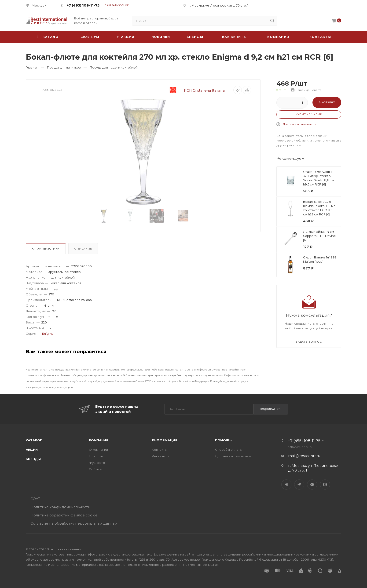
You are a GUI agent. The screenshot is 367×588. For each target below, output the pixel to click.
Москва (38, 5)
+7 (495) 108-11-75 (83, 5)
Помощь (223, 440)
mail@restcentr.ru (304, 456)
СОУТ (35, 499)
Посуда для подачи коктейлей (114, 67)
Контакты (320, 37)
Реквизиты (160, 456)
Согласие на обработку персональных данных (74, 523)
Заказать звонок (117, 5)
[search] (272, 21)
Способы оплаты (229, 450)
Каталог (34, 440)
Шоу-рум (90, 37)
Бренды (195, 37)
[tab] (47, 250)
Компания (278, 37)
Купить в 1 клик (309, 114)
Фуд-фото (97, 463)
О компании (98, 450)
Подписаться (271, 409)
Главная (32, 67)
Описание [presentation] (83, 249)
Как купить (234, 37)
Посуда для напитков (64, 67)
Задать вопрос (309, 342)
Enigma (48, 334)
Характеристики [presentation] (46, 249)
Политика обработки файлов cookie (64, 515)
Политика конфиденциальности (60, 507)
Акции (32, 450)
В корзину (327, 102)
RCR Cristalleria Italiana (193, 90)
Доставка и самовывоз (299, 124)
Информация (165, 440)
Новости (96, 456)
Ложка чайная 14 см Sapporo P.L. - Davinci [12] (320, 236)
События (96, 469)
